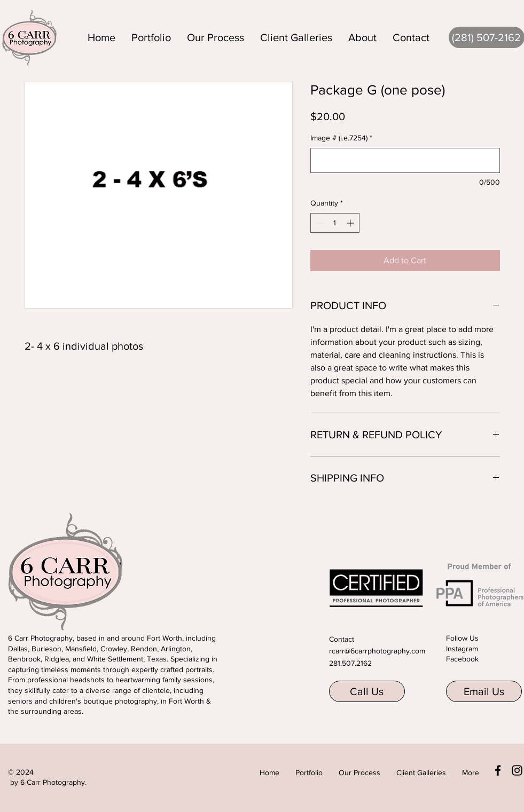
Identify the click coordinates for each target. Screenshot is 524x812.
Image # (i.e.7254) (341, 138)
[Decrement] (319, 223)
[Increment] (351, 223)
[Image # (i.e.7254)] (405, 160)
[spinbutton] (335, 223)
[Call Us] (367, 691)
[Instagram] (517, 770)
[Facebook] (498, 770)
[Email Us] (484, 691)
